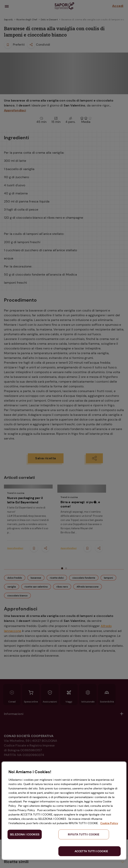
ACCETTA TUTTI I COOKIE (91, 851)
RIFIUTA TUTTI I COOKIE (84, 834)
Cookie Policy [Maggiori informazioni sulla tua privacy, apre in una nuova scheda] (109, 823)
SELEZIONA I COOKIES (25, 834)
